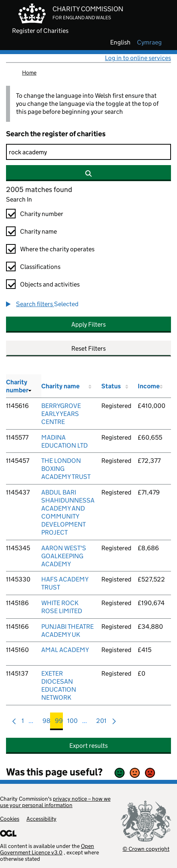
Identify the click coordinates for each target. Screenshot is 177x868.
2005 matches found (39, 190)
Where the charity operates (57, 249)
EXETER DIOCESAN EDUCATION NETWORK (59, 685)
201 (101, 723)
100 (72, 723)
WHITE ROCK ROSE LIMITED (62, 607)
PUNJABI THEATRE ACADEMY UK (67, 631)
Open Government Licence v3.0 (47, 849)
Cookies (10, 819)
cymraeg (149, 42)
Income (149, 386)
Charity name (38, 231)
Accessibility (41, 819)
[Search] (88, 152)
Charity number (42, 214)
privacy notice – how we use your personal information (55, 802)
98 (46, 723)
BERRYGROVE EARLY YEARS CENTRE (61, 414)
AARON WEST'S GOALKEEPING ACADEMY (64, 556)
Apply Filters (88, 324)
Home (29, 73)
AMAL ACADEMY (65, 650)
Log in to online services (138, 58)
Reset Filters (88, 348)
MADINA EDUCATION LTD (64, 441)
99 (59, 723)
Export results (88, 746)
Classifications (40, 267)
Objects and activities (50, 284)
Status (111, 386)
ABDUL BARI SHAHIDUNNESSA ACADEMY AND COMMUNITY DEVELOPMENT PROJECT (68, 512)
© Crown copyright (146, 849)
